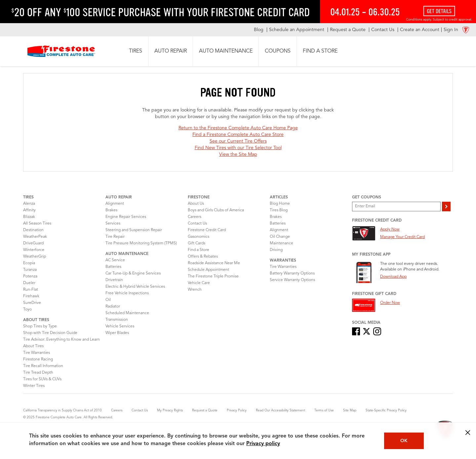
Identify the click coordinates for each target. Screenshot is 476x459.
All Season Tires (37, 224)
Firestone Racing (38, 359)
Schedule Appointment (208, 270)
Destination (33, 230)
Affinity (29, 210)
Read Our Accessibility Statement (280, 410)
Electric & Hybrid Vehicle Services (135, 287)
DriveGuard (33, 243)
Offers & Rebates (203, 257)
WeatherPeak (35, 237)
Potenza (30, 276)
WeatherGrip (35, 257)
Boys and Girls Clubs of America (216, 210)
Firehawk (31, 296)
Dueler (29, 283)
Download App (393, 277)
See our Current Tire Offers (238, 141)
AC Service (115, 260)
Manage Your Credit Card (402, 237)
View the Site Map (238, 154)
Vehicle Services (120, 326)
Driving (276, 250)
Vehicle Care (199, 283)
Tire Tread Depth (38, 373)
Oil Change (280, 237)
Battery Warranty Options (292, 273)
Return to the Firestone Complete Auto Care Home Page (238, 128)
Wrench (195, 290)
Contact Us (197, 224)
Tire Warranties (37, 353)
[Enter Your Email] (396, 207)
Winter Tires (34, 386)
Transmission (117, 320)
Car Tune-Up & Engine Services (133, 273)
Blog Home (280, 204)
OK (404, 441)
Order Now (390, 303)
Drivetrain (114, 280)
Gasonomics (198, 237)
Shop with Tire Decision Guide (50, 333)
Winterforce (34, 250)
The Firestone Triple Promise (213, 276)
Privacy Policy (237, 410)
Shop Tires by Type (40, 326)
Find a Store (198, 250)
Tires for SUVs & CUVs (42, 379)
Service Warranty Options (292, 280)
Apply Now (390, 230)
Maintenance (281, 243)
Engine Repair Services (126, 217)
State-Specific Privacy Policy (386, 410)
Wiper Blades (117, 333)
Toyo (27, 310)
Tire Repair (115, 237)
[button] (136, 51)
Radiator (113, 307)
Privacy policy (263, 444)
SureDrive (32, 303)
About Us (196, 204)
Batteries (113, 267)
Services (113, 224)
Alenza (29, 204)
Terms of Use (324, 410)
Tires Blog (279, 210)
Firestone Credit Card (207, 230)
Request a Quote (205, 410)
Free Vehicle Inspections (127, 293)
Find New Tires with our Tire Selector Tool (238, 148)
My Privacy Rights (170, 410)
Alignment (115, 204)
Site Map (350, 410)
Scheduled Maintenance (127, 313)
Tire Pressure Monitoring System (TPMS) (141, 243)
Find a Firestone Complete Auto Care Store (238, 135)
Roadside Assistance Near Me (214, 263)
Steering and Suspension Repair (134, 230)
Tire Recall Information (43, 366)
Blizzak (29, 217)
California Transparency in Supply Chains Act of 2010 (62, 410)
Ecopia (29, 263)
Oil (108, 300)
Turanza (30, 270)
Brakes (111, 210)
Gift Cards (197, 243)
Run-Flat (31, 290)
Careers (195, 217)
